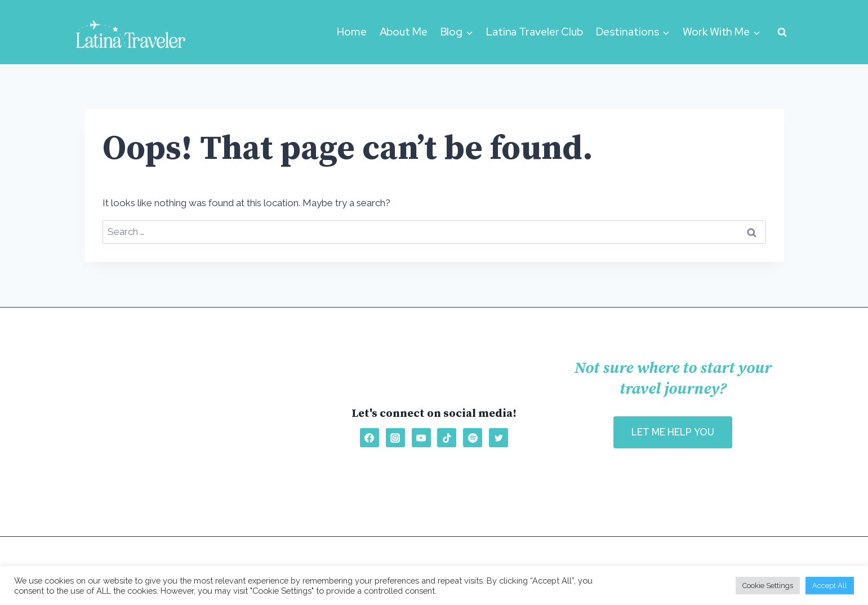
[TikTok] (447, 438)
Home (352, 32)
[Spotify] (473, 438)
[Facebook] (370, 438)
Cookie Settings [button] (768, 586)
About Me (404, 32)
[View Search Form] (782, 32)
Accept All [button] (830, 586)
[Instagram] (395, 438)
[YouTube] (421, 438)
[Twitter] (498, 438)
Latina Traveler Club (535, 32)
